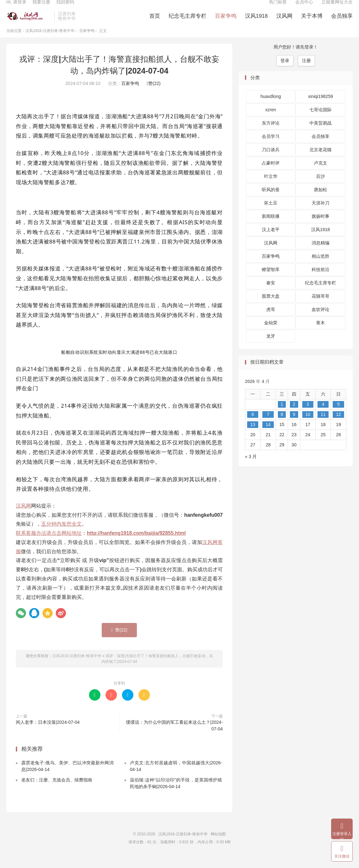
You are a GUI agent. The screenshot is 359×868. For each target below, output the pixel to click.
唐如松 (321, 200)
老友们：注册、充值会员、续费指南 (57, 790)
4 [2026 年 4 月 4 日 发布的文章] (323, 414)
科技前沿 (321, 280)
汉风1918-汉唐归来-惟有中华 (29, 23)
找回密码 (65, 8)
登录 (285, 71)
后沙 (321, 187)
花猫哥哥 (321, 307)
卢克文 (321, 173)
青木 (321, 333)
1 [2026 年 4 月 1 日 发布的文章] (282, 414)
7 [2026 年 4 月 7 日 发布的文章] (268, 424)
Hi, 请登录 (16, 8)
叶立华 (271, 187)
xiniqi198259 (321, 107)
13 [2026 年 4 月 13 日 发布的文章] (253, 435)
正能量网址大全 (337, 8)
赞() (154, 94)
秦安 (271, 293)
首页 (155, 22)
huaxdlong (271, 107)
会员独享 (342, 22)
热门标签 (278, 8)
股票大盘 (271, 307)
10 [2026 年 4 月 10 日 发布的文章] (308, 424)
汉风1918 (256, 22)
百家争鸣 (226, 22)
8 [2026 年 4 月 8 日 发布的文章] (282, 424)
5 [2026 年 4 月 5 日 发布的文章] (338, 414)
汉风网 (284, 22)
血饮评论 (321, 320)
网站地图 (218, 844)
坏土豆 (271, 213)
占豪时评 (271, 173)
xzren (271, 120)
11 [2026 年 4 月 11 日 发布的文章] (323, 424)
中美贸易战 (321, 133)
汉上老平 (271, 240)
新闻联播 (271, 227)
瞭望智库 (271, 280)
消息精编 (321, 253)
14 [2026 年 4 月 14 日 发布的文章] (268, 435)
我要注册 (41, 8)
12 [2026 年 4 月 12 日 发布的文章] (338, 424)
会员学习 (271, 147)
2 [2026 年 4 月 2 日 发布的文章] (294, 414)
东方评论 (271, 133)
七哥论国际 (321, 120)
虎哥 (271, 320)
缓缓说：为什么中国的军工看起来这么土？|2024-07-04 (174, 736)
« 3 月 (251, 467)
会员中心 (304, 8)
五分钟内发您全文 (61, 534)
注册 (306, 71)
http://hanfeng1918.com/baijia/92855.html (136, 544)
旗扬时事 (321, 227)
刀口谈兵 (271, 160)
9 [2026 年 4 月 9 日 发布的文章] (294, 424)
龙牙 (271, 347)
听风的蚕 (271, 200)
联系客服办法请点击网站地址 (49, 544)
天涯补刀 (321, 213)
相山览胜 (321, 267)
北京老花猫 (321, 160)
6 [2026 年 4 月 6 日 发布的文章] (253, 424)
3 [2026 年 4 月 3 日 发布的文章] (308, 414)
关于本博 (312, 22)
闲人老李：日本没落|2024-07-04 (48, 733)
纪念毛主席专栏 (187, 22)
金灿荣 (271, 333)
